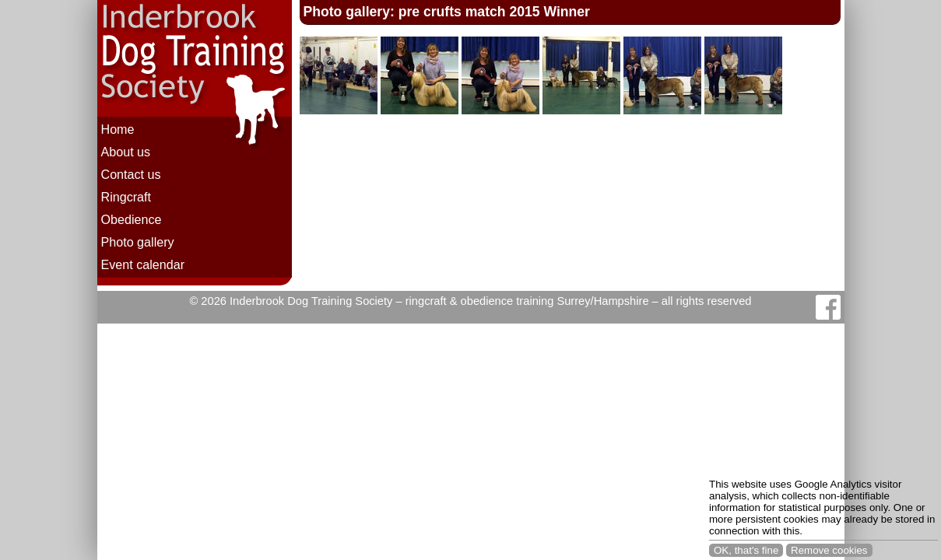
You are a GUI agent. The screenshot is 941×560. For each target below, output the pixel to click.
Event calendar (143, 264)
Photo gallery (138, 242)
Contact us (131, 174)
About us (126, 152)
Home (118, 129)
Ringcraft (126, 197)
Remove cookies (829, 550)
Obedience (132, 219)
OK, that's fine (746, 550)
